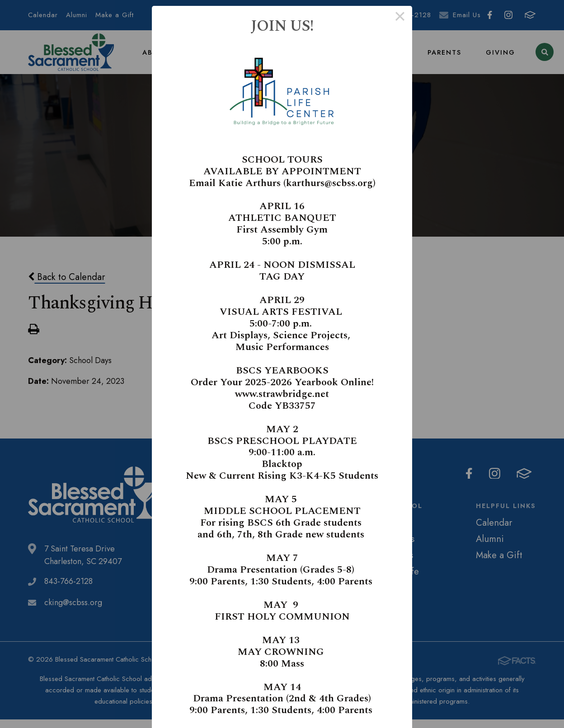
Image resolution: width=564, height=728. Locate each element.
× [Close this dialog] (400, 18)
